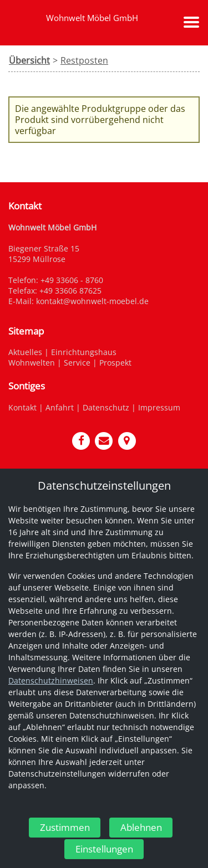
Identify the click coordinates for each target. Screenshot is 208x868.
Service (77, 363)
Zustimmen (65, 827)
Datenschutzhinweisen (51, 680)
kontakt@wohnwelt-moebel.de (92, 301)
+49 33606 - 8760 (72, 280)
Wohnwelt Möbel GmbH (92, 18)
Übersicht (29, 60)
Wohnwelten (32, 363)
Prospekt (115, 363)
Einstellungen (104, 849)
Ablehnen (141, 827)
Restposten (84, 60)
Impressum (159, 407)
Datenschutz (106, 407)
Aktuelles (25, 352)
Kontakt (22, 407)
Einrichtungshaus (84, 352)
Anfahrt (60, 407)
